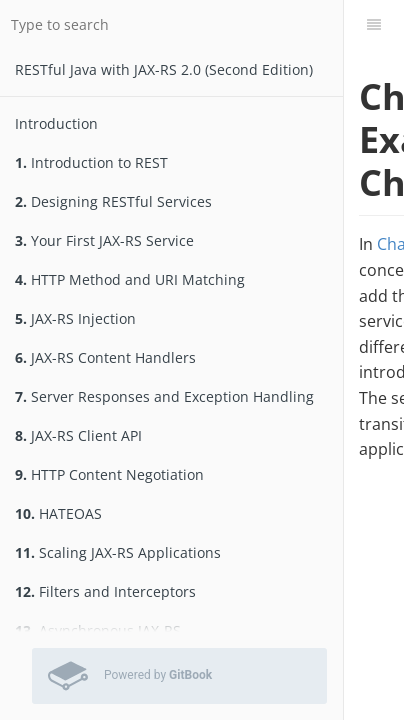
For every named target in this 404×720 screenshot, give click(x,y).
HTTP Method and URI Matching (130, 279)
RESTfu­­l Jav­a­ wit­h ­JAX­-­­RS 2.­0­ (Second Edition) (164, 69)
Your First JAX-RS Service (104, 240)
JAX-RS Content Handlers (105, 357)
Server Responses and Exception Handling (164, 396)
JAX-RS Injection (75, 318)
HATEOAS (58, 513)
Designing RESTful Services (113, 201)
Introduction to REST (91, 162)
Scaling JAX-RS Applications (118, 552)
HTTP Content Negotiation (109, 474)
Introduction (56, 123)
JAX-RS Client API (78, 435)
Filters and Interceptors (105, 591)
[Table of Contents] (374, 25)
